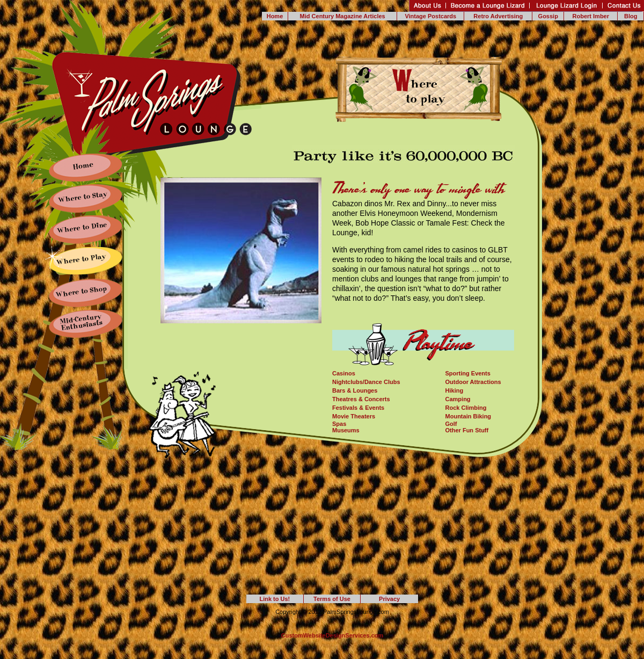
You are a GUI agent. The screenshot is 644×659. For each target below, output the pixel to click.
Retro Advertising (498, 16)
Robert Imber (591, 16)
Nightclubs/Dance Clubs (366, 382)
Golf (451, 424)
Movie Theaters (354, 416)
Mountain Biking (469, 416)
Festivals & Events (358, 408)
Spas (339, 424)
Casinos (344, 373)
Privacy (389, 599)
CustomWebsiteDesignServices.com (332, 635)
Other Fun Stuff (467, 430)
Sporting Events (468, 373)
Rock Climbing (466, 408)
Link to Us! (275, 599)
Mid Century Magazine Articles (343, 16)
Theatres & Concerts (361, 399)
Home (275, 16)
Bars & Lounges (355, 390)
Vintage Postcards (430, 16)
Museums (346, 430)
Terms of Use (332, 599)
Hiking (455, 390)
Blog (631, 16)
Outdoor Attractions (473, 382)
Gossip (548, 16)
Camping (458, 399)
